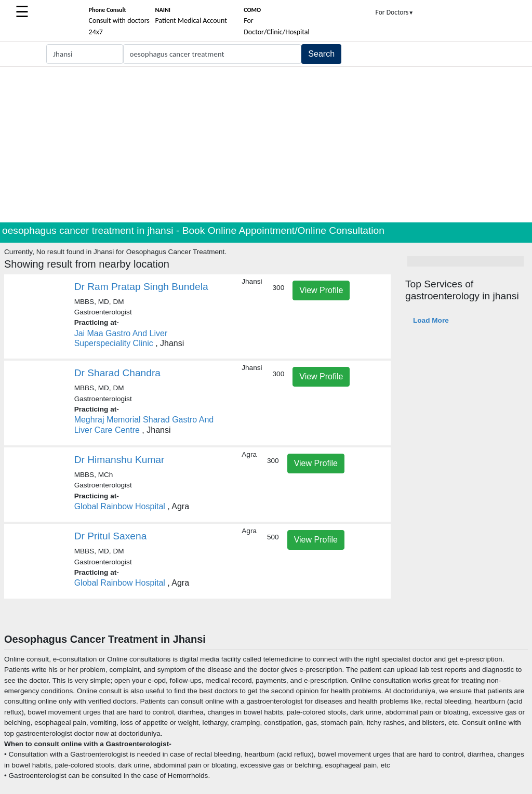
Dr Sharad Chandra (117, 373)
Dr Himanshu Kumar (119, 460)
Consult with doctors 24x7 (119, 21)
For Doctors (395, 12)
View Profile (321, 290)
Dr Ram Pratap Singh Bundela (141, 287)
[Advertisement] (266, 144)
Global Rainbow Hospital (120, 506)
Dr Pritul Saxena (111, 536)
